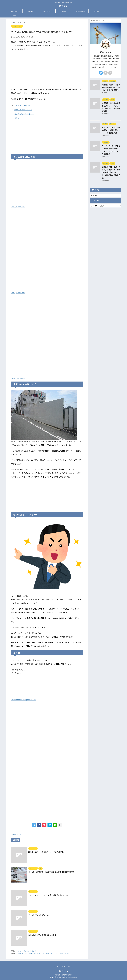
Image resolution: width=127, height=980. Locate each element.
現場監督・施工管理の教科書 (63, 975)
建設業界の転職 (80, 11)
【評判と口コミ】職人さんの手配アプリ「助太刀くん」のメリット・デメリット (45, 954)
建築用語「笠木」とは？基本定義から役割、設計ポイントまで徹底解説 (111, 87)
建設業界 (31, 11)
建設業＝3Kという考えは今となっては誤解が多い (47, 852)
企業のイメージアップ (23, 110)
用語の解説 (14, 11)
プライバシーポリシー (67, 966)
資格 (14, 15)
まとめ (17, 118)
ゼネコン (63, 6)
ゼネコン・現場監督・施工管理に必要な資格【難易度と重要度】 (52, 872)
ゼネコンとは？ (47, 11)
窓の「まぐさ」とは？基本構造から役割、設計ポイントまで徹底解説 (111, 130)
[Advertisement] (47, 68)
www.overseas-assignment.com (23, 700)
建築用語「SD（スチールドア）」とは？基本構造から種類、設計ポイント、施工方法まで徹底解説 (111, 172)
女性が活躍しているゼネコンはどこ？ (42, 935)
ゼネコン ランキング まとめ (39, 915)
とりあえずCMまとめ (23, 106)
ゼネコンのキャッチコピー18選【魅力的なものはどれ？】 (50, 895)
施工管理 (97, 11)
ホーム (56, 966)
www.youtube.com (18, 207)
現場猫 (64, 11)
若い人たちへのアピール (24, 114)
